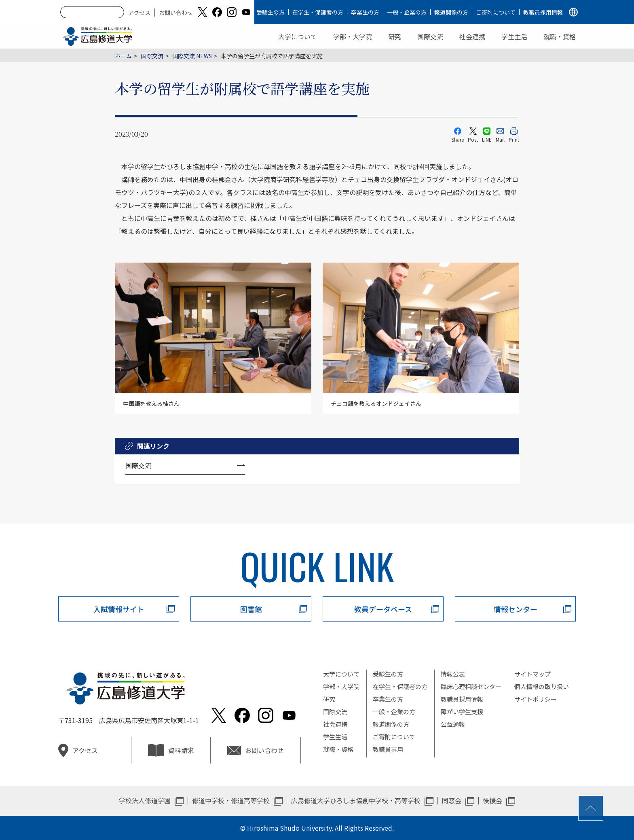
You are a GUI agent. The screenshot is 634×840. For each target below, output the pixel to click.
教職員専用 (388, 749)
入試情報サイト (119, 609)
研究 (395, 36)
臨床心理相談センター (471, 686)
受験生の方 (271, 12)
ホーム (123, 56)
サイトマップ (533, 674)
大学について (298, 36)
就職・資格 (560, 36)
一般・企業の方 (407, 12)
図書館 (251, 609)
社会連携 (472, 36)
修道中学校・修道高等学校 (231, 800)
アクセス (139, 13)
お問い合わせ (176, 13)
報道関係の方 (451, 12)
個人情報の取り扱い (542, 686)
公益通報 (453, 724)
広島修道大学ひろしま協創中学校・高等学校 (356, 800)
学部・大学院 (353, 36)
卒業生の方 (365, 12)
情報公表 (453, 674)
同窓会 (452, 800)
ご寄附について (496, 12)
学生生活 (514, 36)
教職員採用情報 (543, 12)
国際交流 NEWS (192, 56)
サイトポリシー (536, 699)
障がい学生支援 (462, 712)
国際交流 (430, 36)
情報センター (516, 609)
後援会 (492, 800)
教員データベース (383, 609)
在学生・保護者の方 (318, 12)
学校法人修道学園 (145, 800)
